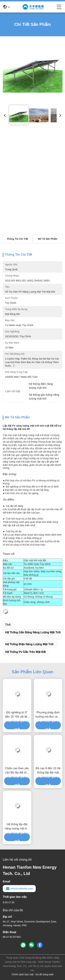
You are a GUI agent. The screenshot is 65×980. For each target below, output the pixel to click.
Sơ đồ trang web (44, 974)
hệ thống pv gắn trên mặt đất (25, 652)
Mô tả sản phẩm (48, 239)
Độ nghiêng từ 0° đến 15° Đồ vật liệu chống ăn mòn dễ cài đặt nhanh (17, 715)
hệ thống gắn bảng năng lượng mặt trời (33, 632)
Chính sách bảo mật (23, 974)
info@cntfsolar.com (19, 889)
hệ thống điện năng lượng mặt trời (29, 644)
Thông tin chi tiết (17, 239)
